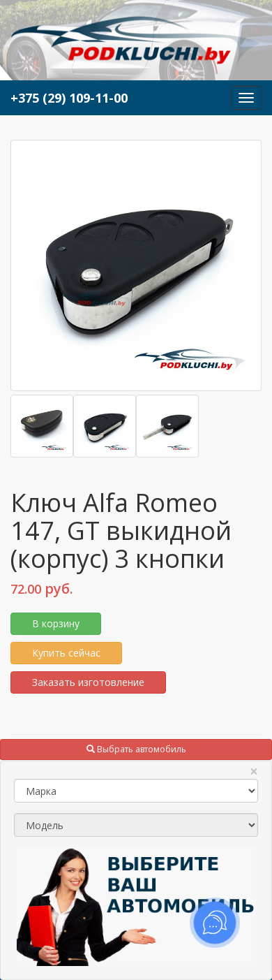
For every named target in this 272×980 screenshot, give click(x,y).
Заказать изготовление (88, 682)
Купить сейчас (66, 653)
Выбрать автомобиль (136, 749)
